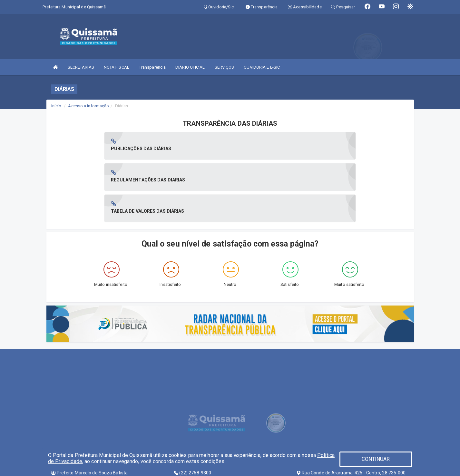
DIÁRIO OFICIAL (190, 67)
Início (56, 106)
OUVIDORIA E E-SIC (262, 67)
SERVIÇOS (225, 67)
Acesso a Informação (88, 106)
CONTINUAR (376, 459)
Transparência (152, 67)
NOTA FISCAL (117, 67)
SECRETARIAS (81, 67)
